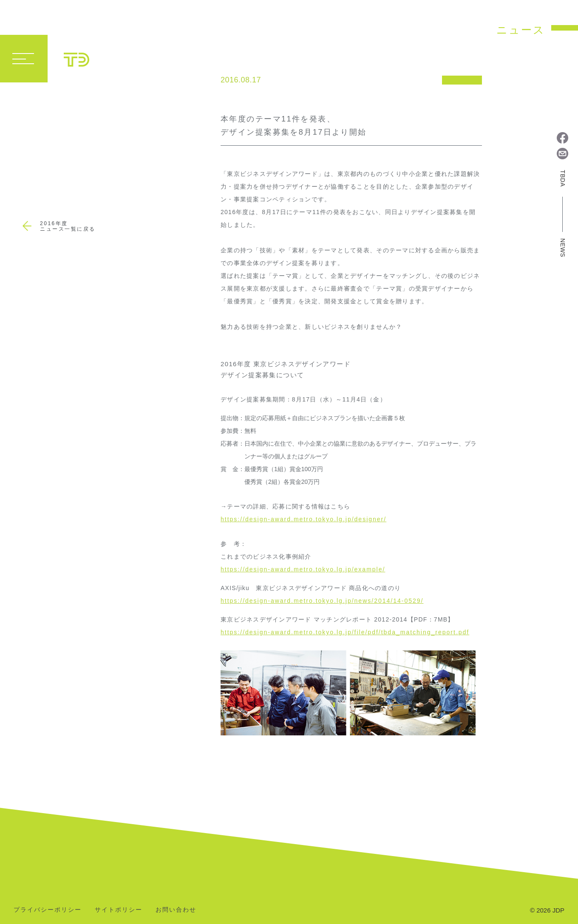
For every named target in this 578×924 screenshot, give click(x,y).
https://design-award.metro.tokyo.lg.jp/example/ (303, 569)
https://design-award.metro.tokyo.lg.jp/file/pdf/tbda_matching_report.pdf (345, 632)
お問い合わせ (176, 910)
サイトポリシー (119, 910)
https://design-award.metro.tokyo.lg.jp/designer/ (303, 519)
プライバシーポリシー (48, 910)
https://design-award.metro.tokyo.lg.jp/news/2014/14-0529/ (322, 601)
